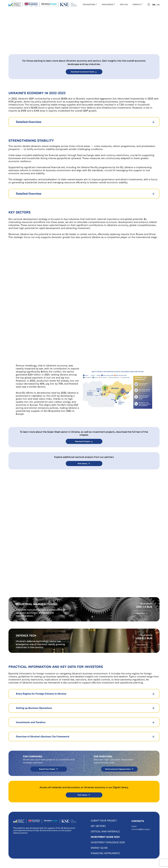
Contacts (137, 4)
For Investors (89, 4)
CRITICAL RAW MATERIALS (105, 831)
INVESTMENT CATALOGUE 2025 (108, 842)
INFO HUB (124, 4)
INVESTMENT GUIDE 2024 (105, 837)
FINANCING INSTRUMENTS (105, 853)
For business (108, 4)
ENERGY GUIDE (99, 848)
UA (158, 5)
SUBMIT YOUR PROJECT (104, 821)
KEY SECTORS (98, 826)
